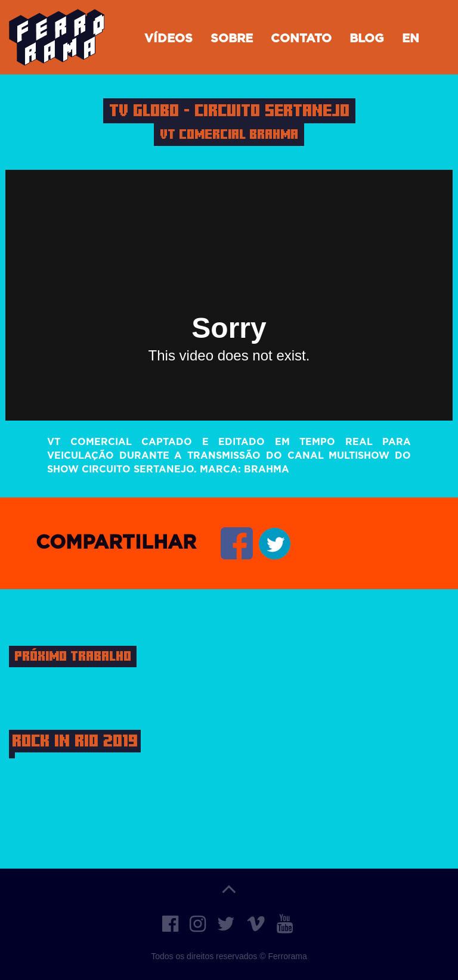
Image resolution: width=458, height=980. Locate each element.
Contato (301, 39)
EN (411, 39)
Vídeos (168, 39)
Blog (367, 39)
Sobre (232, 39)
